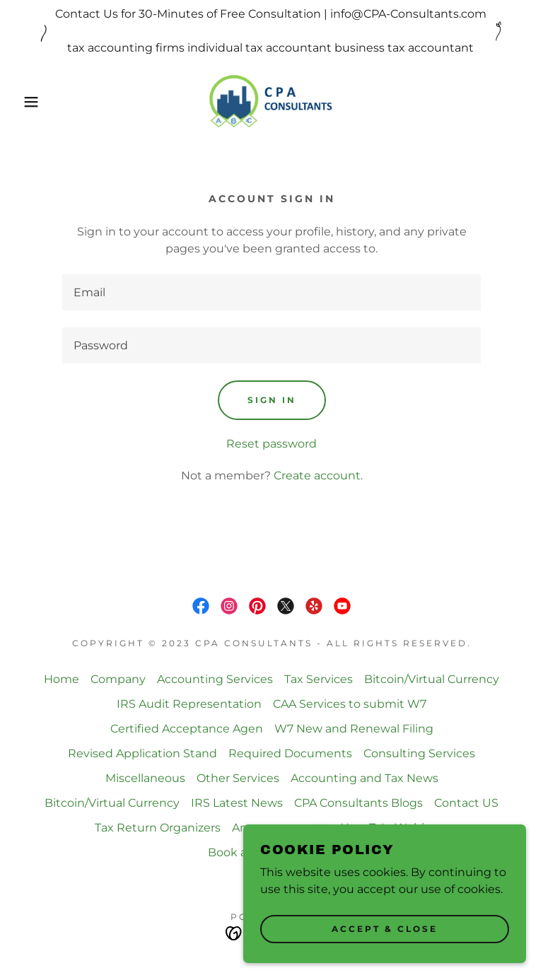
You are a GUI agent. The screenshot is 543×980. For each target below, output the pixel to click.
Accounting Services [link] (215, 679)
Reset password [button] (271, 444)
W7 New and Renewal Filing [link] (354, 729)
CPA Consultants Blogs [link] (358, 803)
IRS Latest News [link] (237, 803)
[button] (27, 102)
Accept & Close (385, 929)
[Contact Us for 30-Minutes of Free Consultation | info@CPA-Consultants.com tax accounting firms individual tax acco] (271, 31)
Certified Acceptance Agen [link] (187, 729)
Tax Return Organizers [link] (158, 828)
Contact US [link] (466, 803)
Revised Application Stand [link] (142, 753)
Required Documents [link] (290, 753)
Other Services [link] (238, 778)
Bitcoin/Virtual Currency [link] (432, 679)
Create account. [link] (318, 476)
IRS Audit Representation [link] (189, 704)
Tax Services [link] (319, 679)
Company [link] (118, 679)
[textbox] (271, 292)
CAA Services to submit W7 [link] (350, 704)
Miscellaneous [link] (145, 778)
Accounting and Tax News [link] (364, 778)
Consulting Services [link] (419, 753)
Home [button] (62, 679)
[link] (271, 102)
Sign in (272, 400)
